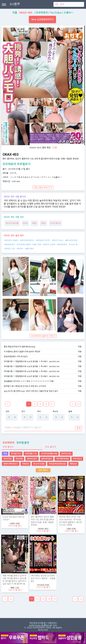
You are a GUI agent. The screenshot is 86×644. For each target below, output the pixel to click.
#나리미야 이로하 (24, 245)
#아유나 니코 (10, 249)
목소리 (56, 412)
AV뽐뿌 (15, 4)
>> (78, 404)
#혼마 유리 (29, 249)
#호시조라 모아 (71, 240)
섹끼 (39, 412)
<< (11, 599)
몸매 (70, 412)
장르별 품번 (15, 443)
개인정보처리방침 (37, 623)
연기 (23, 412)
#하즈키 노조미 (49, 245)
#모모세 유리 (10, 245)
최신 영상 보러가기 (43, 187)
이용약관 (52, 623)
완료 (79, 428)
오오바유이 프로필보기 (17, 164)
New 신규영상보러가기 (42, 19)
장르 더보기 (43, 470)
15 (55, 599)
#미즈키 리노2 (58, 240)
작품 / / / (43, 13)
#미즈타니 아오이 (11, 240)
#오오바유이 (62, 245)
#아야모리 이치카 (43, 240)
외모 (8, 412)
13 (43, 599)
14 (49, 599)
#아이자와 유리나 (27, 240)
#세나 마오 (37, 245)
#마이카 (20, 249)
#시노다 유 (73, 245)
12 (37, 599)
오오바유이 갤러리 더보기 (43, 336)
